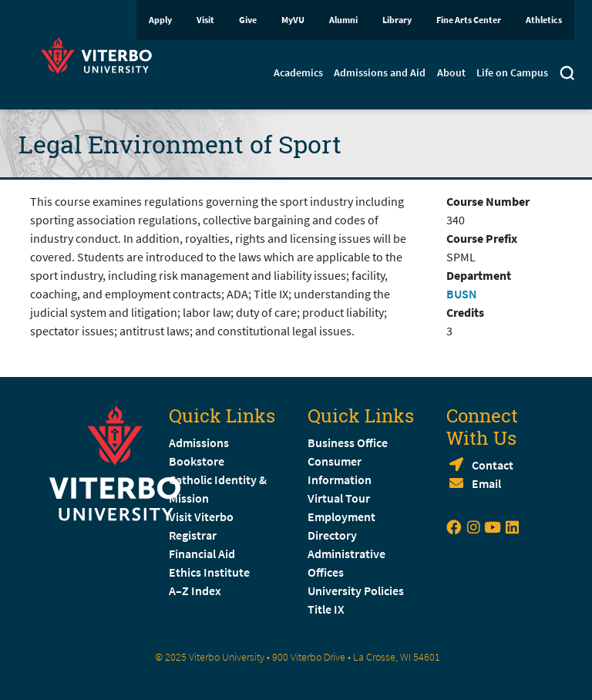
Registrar (193, 535)
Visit (205, 20)
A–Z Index (195, 591)
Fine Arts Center (469, 20)
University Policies (356, 591)
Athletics (544, 20)
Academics (298, 72)
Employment (341, 517)
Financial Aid (202, 554)
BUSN (462, 294)
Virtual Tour (339, 498)
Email (486, 483)
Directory (333, 535)
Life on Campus (512, 72)
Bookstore (197, 461)
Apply (160, 20)
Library (397, 20)
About (451, 72)
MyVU (293, 20)
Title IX (326, 609)
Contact (493, 465)
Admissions (199, 443)
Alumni (343, 20)
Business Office (348, 443)
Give (248, 20)
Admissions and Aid (380, 72)
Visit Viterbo (201, 517)
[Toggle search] (567, 75)
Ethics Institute (209, 572)
